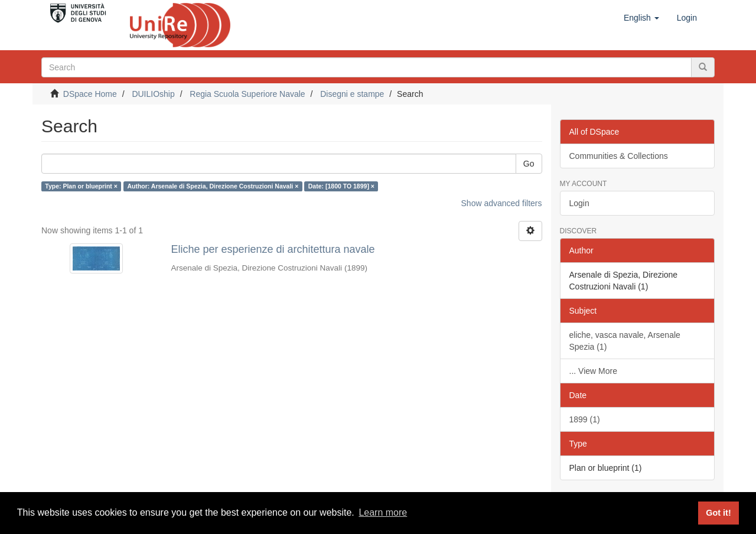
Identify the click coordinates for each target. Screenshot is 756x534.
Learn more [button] (383, 512)
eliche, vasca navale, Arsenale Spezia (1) (625, 341)
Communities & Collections (619, 156)
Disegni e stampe (352, 94)
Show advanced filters (502, 203)
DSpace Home (90, 94)
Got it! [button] (718, 513)
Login (579, 203)
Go (529, 164)
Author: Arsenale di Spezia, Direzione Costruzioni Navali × (213, 186)
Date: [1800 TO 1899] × (341, 186)
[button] (641, 18)
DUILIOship (153, 94)
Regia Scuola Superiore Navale (247, 94)
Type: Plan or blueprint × (81, 186)
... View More (593, 371)
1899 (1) (585, 419)
